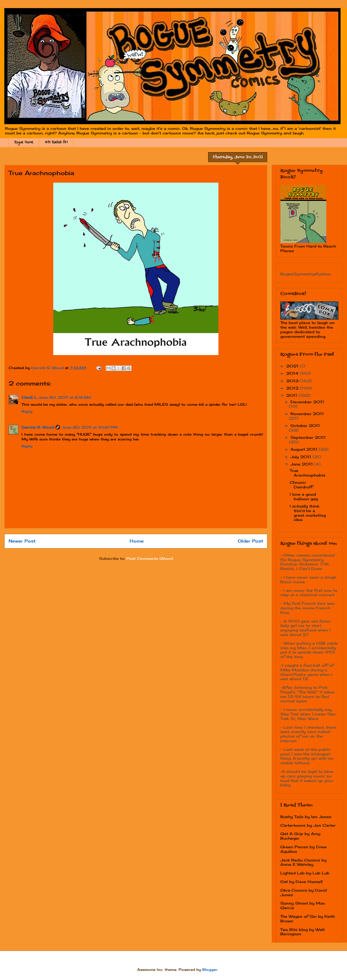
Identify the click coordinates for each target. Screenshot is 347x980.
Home (137, 541)
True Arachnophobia (307, 473)
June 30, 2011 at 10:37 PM (90, 427)
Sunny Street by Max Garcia (303, 905)
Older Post (250, 541)
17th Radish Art (56, 142)
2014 (293, 373)
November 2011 (307, 414)
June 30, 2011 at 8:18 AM (65, 397)
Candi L (29, 397)
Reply (27, 411)
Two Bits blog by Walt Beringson (302, 932)
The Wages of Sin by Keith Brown (308, 919)
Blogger (210, 969)
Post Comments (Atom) (150, 558)
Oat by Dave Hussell (301, 882)
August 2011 (305, 449)
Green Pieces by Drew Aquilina (303, 849)
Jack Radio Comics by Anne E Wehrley (303, 862)
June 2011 (302, 464)
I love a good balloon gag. (304, 496)
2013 (293, 381)
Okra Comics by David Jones (304, 892)
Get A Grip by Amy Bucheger (300, 836)
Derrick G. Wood (38, 427)
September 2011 (308, 437)
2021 (293, 366)
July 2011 (302, 457)
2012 (293, 388)
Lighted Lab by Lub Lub (305, 873)
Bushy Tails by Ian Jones (306, 817)
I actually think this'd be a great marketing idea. (308, 513)
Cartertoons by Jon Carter (308, 825)
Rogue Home (24, 142)
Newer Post (22, 541)
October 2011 (305, 425)
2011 (292, 395)
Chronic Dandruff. (302, 485)
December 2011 (307, 402)
